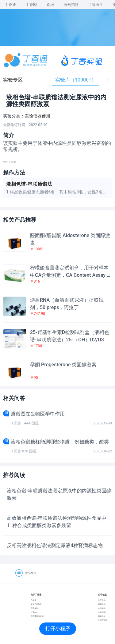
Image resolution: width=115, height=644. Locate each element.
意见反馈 (31, 573)
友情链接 (102, 608)
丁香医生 (96, 5)
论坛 (50, 5)
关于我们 (102, 600)
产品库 (33, 600)
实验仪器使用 (37, 116)
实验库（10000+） (76, 80)
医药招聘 (71, 5)
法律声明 (102, 612)
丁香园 (31, 5)
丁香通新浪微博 (37, 616)
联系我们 (102, 604)
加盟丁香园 (103, 620)
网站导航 (102, 616)
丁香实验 (34, 608)
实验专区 (13, 80)
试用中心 (34, 612)
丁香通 (10, 5)
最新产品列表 (36, 604)
